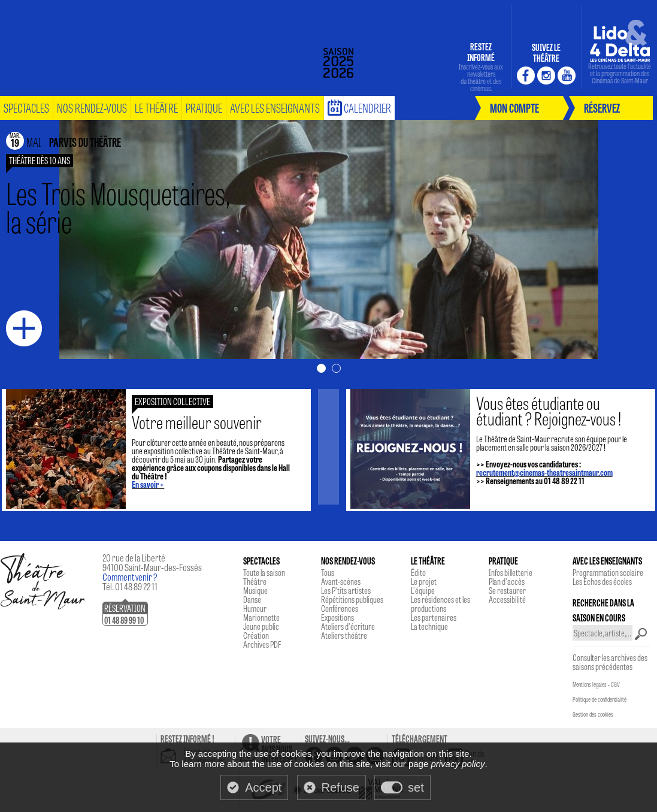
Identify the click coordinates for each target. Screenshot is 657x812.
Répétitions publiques (352, 599)
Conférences (340, 608)
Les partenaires (434, 617)
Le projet (424, 581)
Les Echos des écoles (602, 581)
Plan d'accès (507, 581)
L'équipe (423, 590)
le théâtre (156, 108)
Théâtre (255, 581)
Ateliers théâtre (344, 635)
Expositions (337, 617)
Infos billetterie (511, 572)
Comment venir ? (130, 577)
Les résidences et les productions (440, 604)
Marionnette (261, 617)
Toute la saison (264, 572)
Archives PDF (262, 644)
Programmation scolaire (608, 572)
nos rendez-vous (92, 108)
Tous (328, 572)
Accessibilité (507, 599)
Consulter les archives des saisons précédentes (610, 662)
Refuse (340, 787)
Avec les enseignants (275, 108)
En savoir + (158, 484)
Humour (255, 608)
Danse (252, 599)
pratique (204, 108)
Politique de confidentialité (600, 699)
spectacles (26, 108)
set (416, 787)
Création (256, 635)
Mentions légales (590, 684)
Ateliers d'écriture (348, 626)
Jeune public (261, 626)
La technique (429, 626)
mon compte (514, 108)
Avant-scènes (341, 581)
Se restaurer (507, 590)
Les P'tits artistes (346, 590)
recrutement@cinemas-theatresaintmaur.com (534, 472)
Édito (418, 572)
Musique (255, 590)
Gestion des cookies (593, 714)
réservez (602, 108)
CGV (615, 684)
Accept (263, 787)
